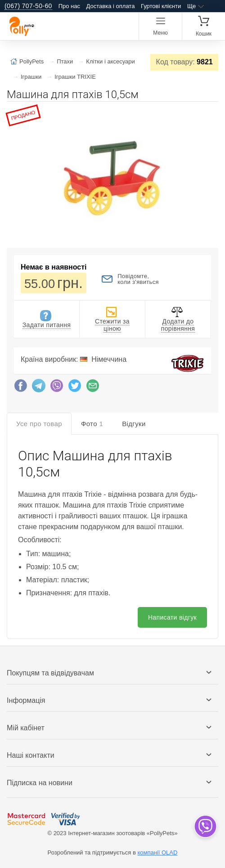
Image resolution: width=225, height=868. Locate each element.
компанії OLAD (157, 852)
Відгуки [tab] (134, 424)
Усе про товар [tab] (39, 424)
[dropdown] (205, 826)
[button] (210, 112)
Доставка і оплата (111, 6)
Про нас (69, 6)
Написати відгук (172, 617)
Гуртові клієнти (161, 6)
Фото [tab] (92, 424)
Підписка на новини (40, 783)
